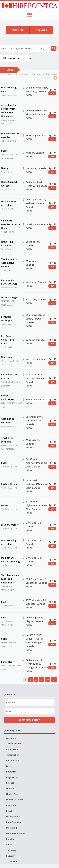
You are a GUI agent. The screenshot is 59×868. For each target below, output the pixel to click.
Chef (4, 618)
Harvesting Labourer (7, 244)
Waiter (5, 505)
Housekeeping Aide (9, 89)
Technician (12, 861)
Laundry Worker (10, 525)
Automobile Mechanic (8, 421)
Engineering (13, 777)
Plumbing (11, 839)
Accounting (12, 738)
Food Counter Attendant (9, 203)
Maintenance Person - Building (10, 560)
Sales (9, 845)
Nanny (5, 168)
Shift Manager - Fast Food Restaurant (10, 579)
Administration (14, 744)
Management (13, 816)
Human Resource (15, 800)
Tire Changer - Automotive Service (9, 263)
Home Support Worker (9, 184)
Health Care (12, 794)
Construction (13, 755)
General (10, 788)
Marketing (12, 828)
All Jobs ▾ (9, 70)
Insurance (11, 805)
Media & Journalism (16, 833)
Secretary (11, 850)
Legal (9, 811)
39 (48, 680)
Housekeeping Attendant (9, 542)
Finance (10, 783)
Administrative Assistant (9, 376)
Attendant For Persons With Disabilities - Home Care (9, 111)
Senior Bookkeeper (8, 397)
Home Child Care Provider (10, 135)
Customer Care (14, 760)
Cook (4, 151)
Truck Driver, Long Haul (8, 440)
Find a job (41, 30)
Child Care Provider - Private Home (11, 224)
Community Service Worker (9, 282)
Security (10, 856)
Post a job (18, 30)
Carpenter (7, 662)
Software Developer (7, 319)
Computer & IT (14, 749)
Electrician (7, 357)
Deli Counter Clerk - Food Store (8, 340)
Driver (9, 766)
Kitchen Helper (9, 484)
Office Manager (10, 297)
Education (11, 772)
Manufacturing (14, 822)
